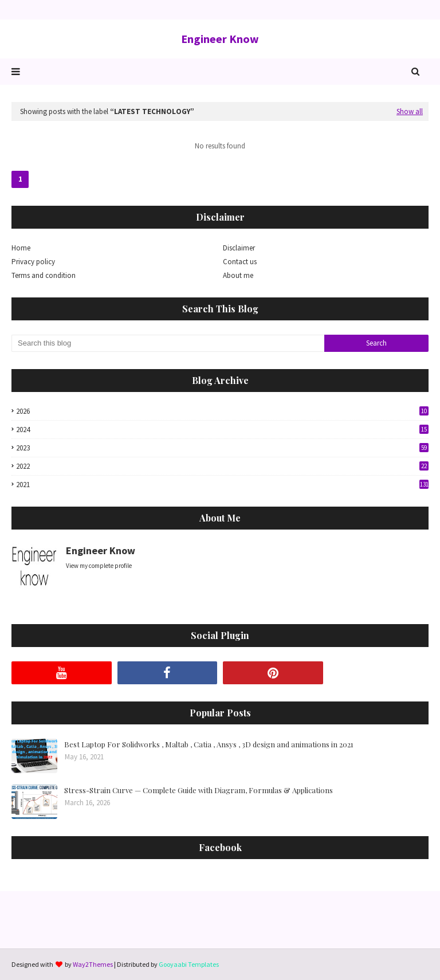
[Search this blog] (168, 343)
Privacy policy (33, 262)
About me (238, 275)
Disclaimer (239, 248)
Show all (410, 111)
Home (21, 248)
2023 (222, 448)
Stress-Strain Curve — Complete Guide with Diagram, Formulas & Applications (199, 790)
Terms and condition (44, 275)
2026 (222, 411)
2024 (222, 430)
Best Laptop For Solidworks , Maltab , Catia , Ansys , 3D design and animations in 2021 (209, 744)
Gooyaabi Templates (189, 964)
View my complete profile (99, 566)
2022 (222, 466)
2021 (222, 485)
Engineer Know (220, 39)
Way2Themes (93, 964)
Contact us (240, 262)
